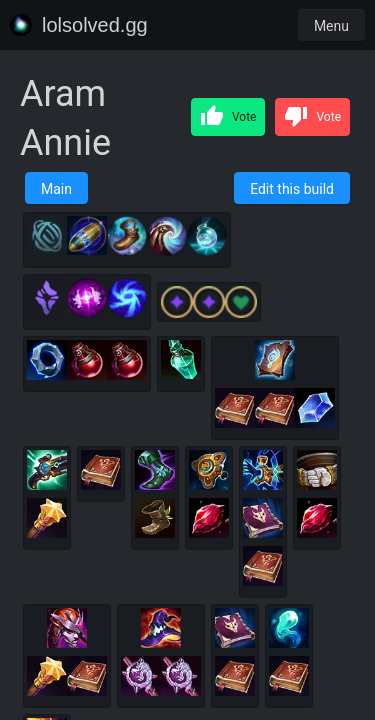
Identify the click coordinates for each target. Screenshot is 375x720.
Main (56, 189)
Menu (331, 26)
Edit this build (292, 189)
